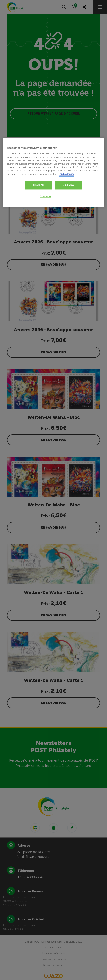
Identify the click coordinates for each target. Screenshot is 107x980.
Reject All (38, 185)
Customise (46, 196)
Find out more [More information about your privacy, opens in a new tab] (67, 174)
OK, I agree (69, 185)
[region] (53, 172)
